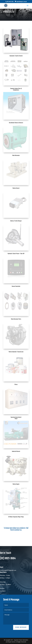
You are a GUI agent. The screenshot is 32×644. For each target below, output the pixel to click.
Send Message (21, 635)
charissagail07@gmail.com (8, 578)
